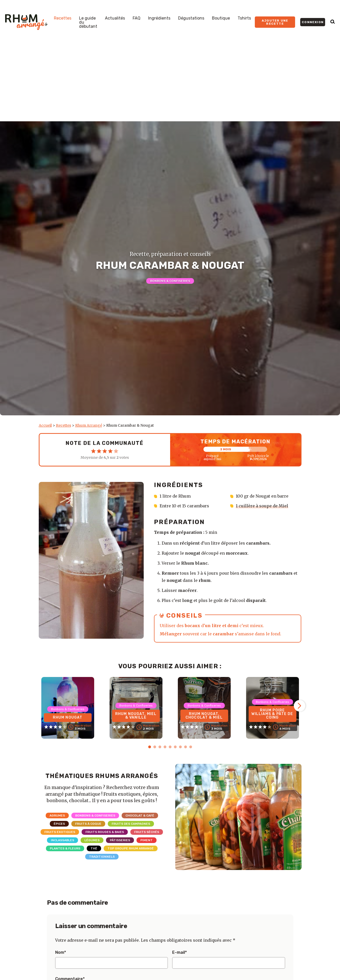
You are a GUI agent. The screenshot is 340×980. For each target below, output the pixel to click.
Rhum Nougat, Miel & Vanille (136, 716)
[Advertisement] (170, 83)
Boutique (221, 18)
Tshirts (244, 18)
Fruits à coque (88, 824)
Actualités (115, 18)
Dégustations (191, 18)
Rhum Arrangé (89, 425)
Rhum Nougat (68, 717)
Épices (59, 824)
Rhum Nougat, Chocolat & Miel (204, 716)
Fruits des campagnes (131, 824)
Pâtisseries (120, 840)
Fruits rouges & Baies (105, 832)
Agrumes (57, 816)
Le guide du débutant (88, 22)
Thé (94, 848)
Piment (147, 840)
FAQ (137, 18)
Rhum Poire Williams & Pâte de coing (272, 714)
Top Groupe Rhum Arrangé (131, 848)
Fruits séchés (147, 832)
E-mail (179, 952)
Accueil (45, 425)
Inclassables (62, 840)
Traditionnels (102, 857)
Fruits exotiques (60, 832)
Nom (61, 952)
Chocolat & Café (140, 816)
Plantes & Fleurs (65, 848)
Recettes (63, 18)
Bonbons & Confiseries (170, 281)
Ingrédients (159, 18)
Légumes (92, 840)
